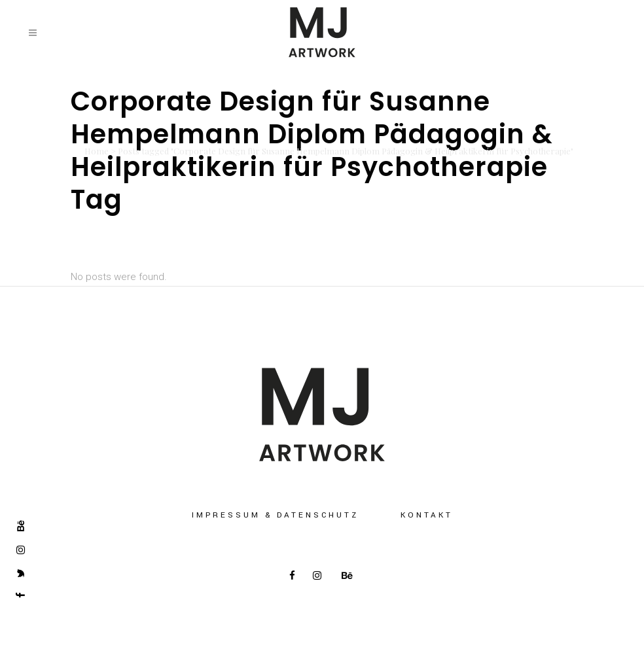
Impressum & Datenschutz (275, 515)
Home (97, 151)
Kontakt (427, 515)
